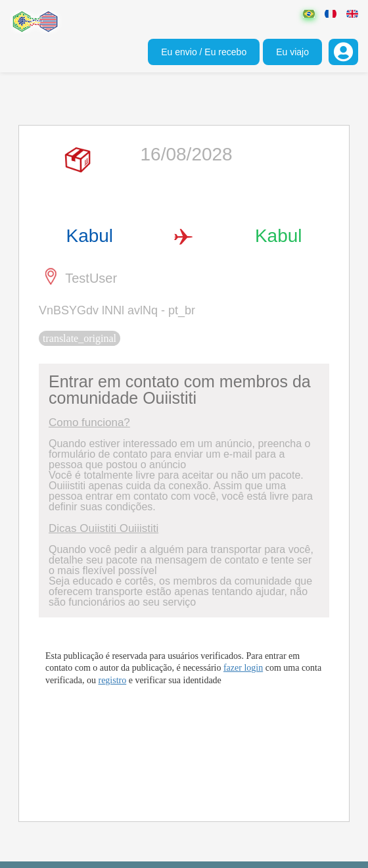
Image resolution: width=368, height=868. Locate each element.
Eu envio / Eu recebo (204, 52)
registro (112, 680)
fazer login (243, 668)
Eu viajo (292, 52)
